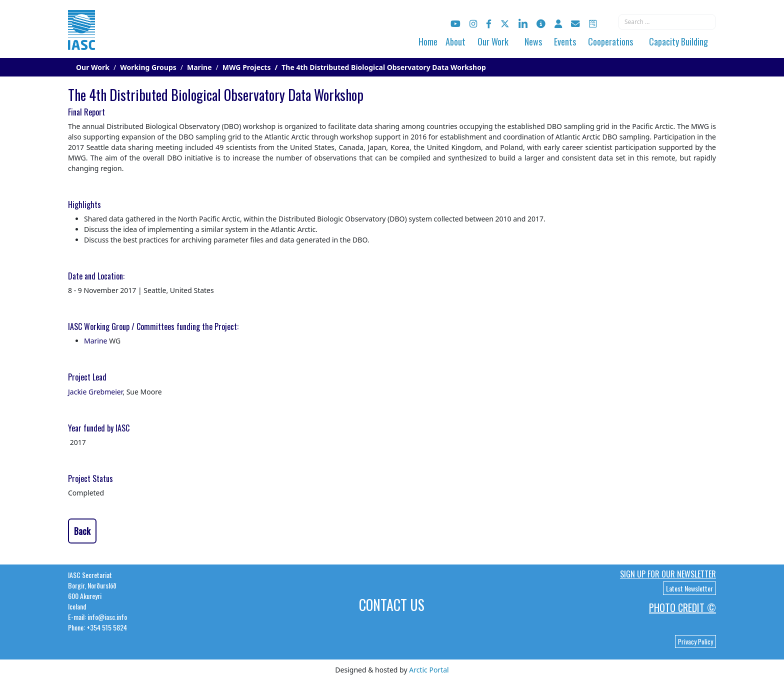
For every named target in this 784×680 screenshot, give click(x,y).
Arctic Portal (429, 670)
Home (428, 41)
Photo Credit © (682, 607)
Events (565, 41)
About (455, 41)
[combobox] (667, 22)
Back (82, 531)
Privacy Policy (695, 641)
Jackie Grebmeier (95, 392)
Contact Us (392, 605)
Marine (96, 341)
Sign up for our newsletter (668, 574)
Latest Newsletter (689, 588)
